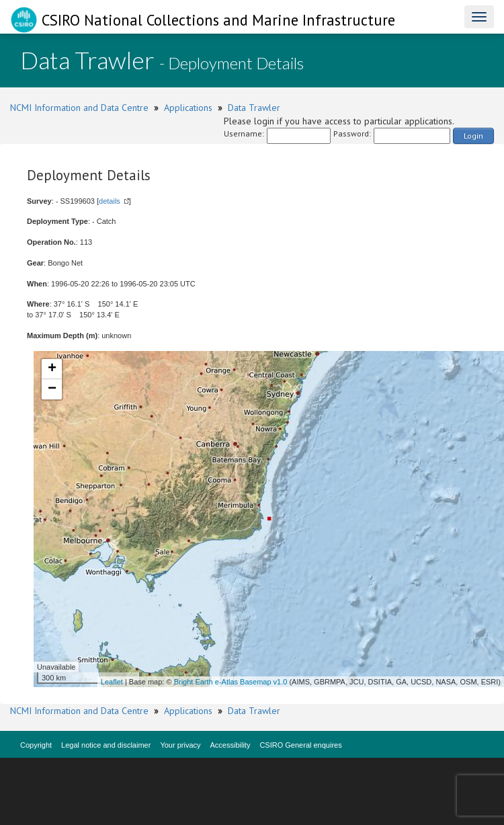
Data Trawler (254, 108)
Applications (188, 108)
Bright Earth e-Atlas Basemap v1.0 (231, 682)
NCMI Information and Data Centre (79, 108)
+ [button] (52, 369)
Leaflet (112, 682)
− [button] (52, 389)
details (110, 201)
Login (473, 135)
